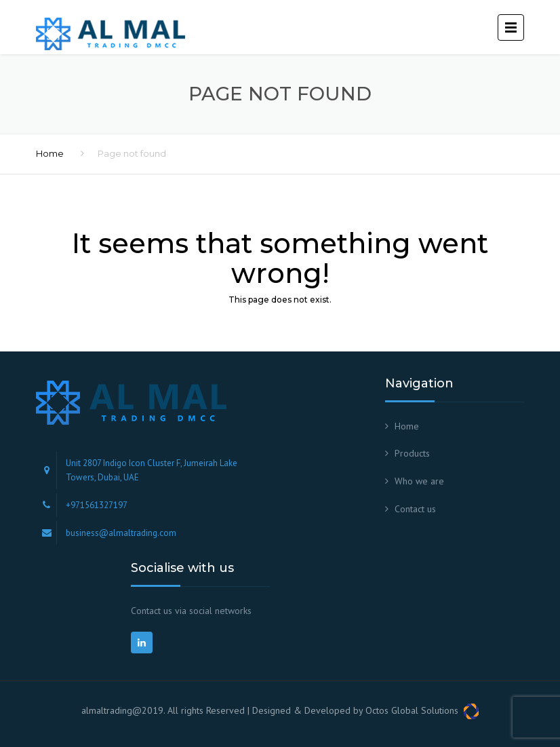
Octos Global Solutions (422, 710)
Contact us (415, 509)
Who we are (419, 481)
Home (50, 153)
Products (412, 453)
